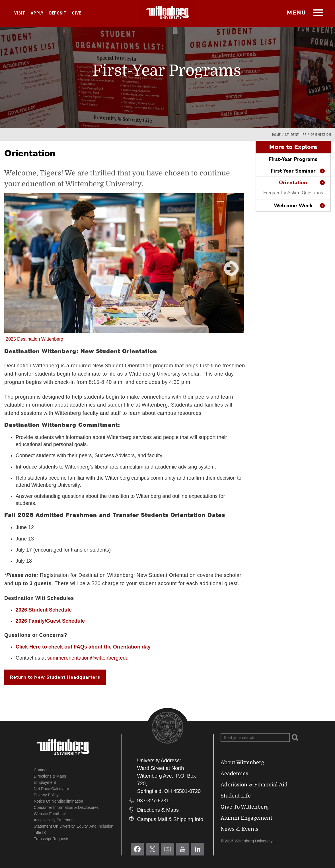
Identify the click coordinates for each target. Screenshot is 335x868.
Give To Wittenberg (245, 807)
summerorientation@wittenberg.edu (88, 658)
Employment (45, 782)
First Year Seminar (293, 171)
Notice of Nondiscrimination (59, 801)
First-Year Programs (293, 159)
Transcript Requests (52, 839)
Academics (234, 774)
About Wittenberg (242, 763)
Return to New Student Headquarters (55, 677)
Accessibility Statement (54, 820)
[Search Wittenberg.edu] (255, 738)
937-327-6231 (153, 801)
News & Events (240, 829)
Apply (37, 13)
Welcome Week (293, 206)
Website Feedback (50, 814)
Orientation (293, 183)
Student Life (296, 135)
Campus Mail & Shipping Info (170, 819)
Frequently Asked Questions (293, 193)
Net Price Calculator (52, 789)
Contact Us (44, 770)
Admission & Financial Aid (254, 785)
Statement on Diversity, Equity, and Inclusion (74, 826)
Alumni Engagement (246, 818)
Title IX (40, 832)
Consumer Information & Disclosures (66, 807)
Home (277, 135)
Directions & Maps (50, 776)
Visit (20, 13)
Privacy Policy (46, 795)
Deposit (58, 13)
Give (77, 13)
